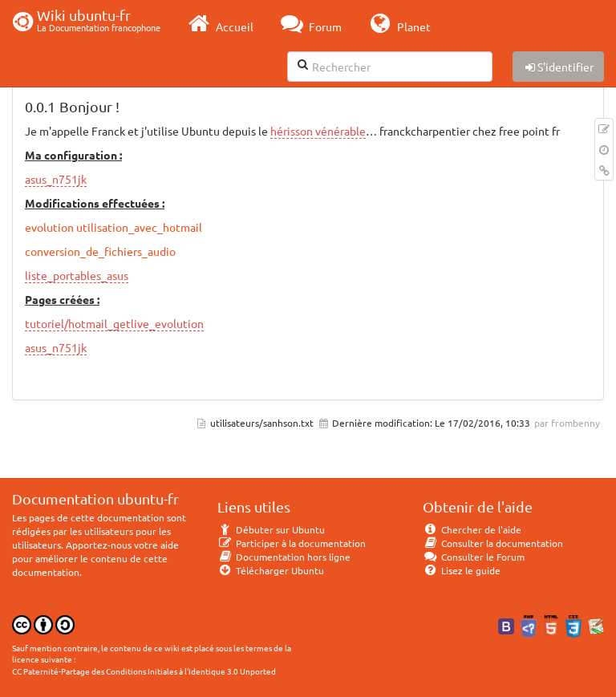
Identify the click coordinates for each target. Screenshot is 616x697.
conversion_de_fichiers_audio (100, 251)
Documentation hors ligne (284, 557)
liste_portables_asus (77, 275)
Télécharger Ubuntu (271, 570)
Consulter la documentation (493, 543)
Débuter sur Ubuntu (271, 529)
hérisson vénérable (318, 131)
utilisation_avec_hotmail (139, 227)
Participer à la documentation (292, 543)
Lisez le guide (462, 570)
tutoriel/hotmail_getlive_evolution (114, 323)
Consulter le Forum (474, 557)
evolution (49, 227)
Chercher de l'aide (472, 529)
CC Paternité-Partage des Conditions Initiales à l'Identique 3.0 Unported (144, 671)
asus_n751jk (56, 179)
